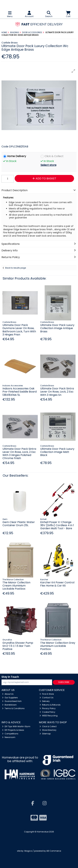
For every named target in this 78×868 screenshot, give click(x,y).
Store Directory (48, 730)
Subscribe (64, 682)
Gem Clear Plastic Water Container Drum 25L (19, 524)
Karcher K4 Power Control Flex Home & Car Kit (57, 584)
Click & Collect (54, 156)
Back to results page (16, 268)
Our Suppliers (10, 698)
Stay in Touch (10, 677)
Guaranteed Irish (12, 701)
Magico (28, 851)
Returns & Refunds (50, 705)
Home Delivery (17, 156)
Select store (48, 165)
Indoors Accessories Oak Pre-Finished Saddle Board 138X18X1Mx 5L (20, 392)
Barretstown (9, 705)
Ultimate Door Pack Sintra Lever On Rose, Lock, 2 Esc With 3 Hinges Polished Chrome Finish (19, 454)
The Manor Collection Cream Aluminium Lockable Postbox (16, 586)
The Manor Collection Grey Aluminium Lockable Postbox (58, 646)
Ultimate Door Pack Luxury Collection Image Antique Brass (57, 328)
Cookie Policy (47, 712)
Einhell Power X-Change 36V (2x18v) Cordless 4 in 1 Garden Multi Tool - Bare (57, 525)
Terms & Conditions (13, 708)
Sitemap (45, 734)
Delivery (45, 701)
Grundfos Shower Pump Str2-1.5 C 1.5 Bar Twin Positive (18, 646)
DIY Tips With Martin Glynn (16, 726)
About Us (8, 694)
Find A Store (47, 694)
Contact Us (47, 698)
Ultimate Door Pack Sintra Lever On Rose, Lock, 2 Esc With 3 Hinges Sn (57, 392)
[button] (73, 71)
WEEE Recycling (49, 716)
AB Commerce (54, 851)
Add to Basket (44, 178)
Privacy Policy (48, 708)
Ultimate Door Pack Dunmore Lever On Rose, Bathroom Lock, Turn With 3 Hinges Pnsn (19, 330)
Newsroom (9, 737)
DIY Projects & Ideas (13, 730)
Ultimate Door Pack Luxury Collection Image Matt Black (57, 452)
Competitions (10, 734)
